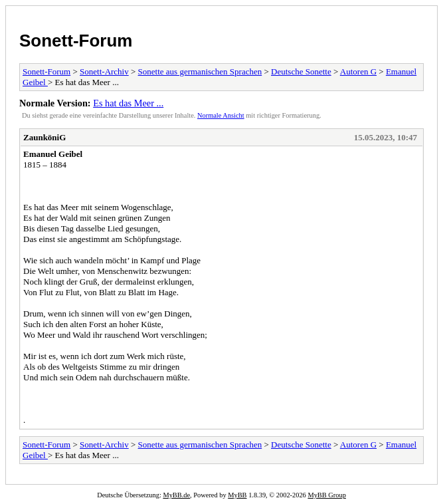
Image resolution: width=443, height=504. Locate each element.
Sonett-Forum (76, 41)
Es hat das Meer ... (128, 103)
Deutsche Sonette (301, 71)
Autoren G (358, 71)
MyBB (237, 495)
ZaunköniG (44, 137)
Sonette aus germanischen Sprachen (200, 71)
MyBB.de (176, 495)
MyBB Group (326, 495)
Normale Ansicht (221, 115)
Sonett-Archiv (104, 71)
